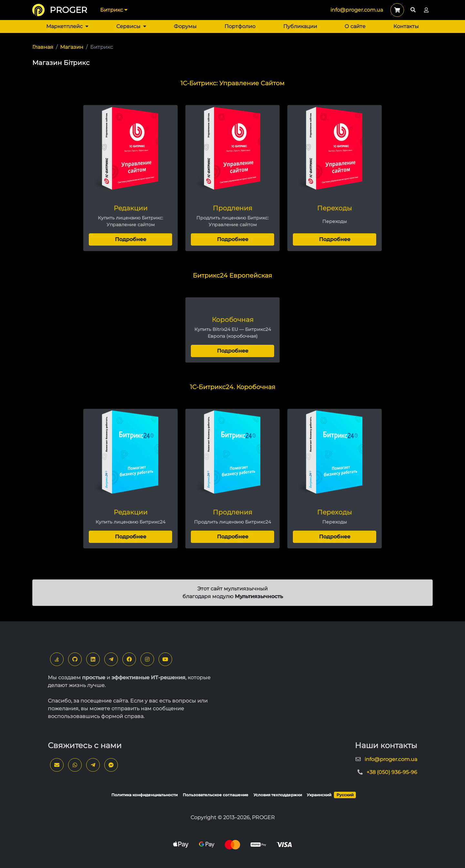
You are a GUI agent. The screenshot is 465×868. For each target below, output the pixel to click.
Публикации (300, 26)
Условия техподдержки (278, 795)
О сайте (355, 26)
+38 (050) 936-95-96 (392, 772)
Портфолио (240, 26)
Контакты (406, 26)
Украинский (319, 795)
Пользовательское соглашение (216, 795)
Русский (345, 795)
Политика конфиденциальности (145, 795)
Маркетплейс (67, 26)
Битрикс (114, 10)
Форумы (185, 26)
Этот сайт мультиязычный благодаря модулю (233, 593)
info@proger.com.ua (357, 10)
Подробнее (131, 239)
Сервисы (131, 26)
